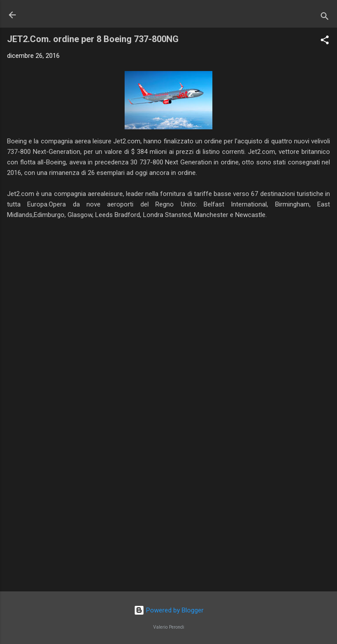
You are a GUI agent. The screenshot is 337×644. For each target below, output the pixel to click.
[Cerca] (325, 18)
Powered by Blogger (169, 610)
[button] (325, 41)
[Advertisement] (168, 516)
